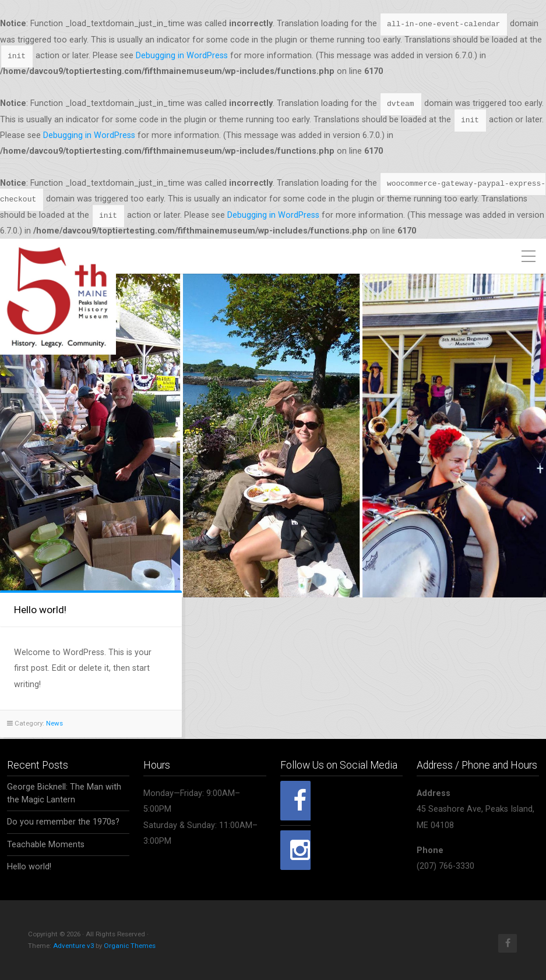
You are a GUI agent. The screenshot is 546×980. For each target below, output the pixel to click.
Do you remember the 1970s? (63, 821)
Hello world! (40, 610)
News (54, 723)
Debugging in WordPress (182, 56)
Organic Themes (130, 944)
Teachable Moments (46, 843)
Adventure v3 (73, 944)
